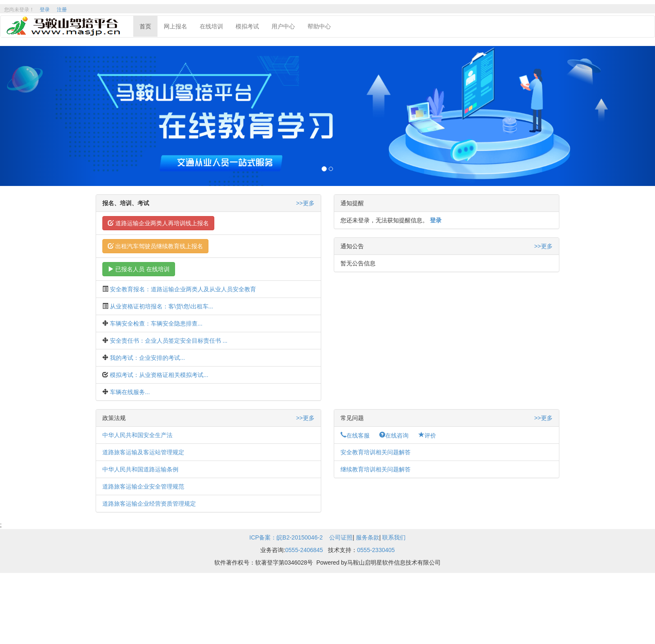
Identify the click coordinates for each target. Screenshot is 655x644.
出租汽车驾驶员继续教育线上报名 (155, 246)
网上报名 (175, 26)
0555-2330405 (376, 550)
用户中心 (283, 26)
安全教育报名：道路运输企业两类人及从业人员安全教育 (183, 289)
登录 (45, 10)
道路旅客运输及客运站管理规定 (143, 452)
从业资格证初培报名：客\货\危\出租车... (161, 306)
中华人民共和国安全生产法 (137, 435)
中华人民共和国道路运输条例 (140, 469)
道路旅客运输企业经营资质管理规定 (149, 504)
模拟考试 (247, 26)
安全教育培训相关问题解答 (376, 452)
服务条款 (368, 537)
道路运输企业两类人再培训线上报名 (158, 223)
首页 (145, 26)
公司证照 (341, 537)
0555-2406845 (304, 550)
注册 (62, 10)
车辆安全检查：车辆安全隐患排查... (156, 323)
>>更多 (305, 203)
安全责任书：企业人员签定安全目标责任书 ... (169, 341)
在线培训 (211, 26)
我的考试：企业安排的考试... (147, 358)
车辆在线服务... (130, 392)
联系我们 (394, 537)
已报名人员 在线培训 (139, 269)
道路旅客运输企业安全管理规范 (143, 486)
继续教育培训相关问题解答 (376, 469)
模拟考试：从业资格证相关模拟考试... (159, 375)
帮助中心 (319, 26)
